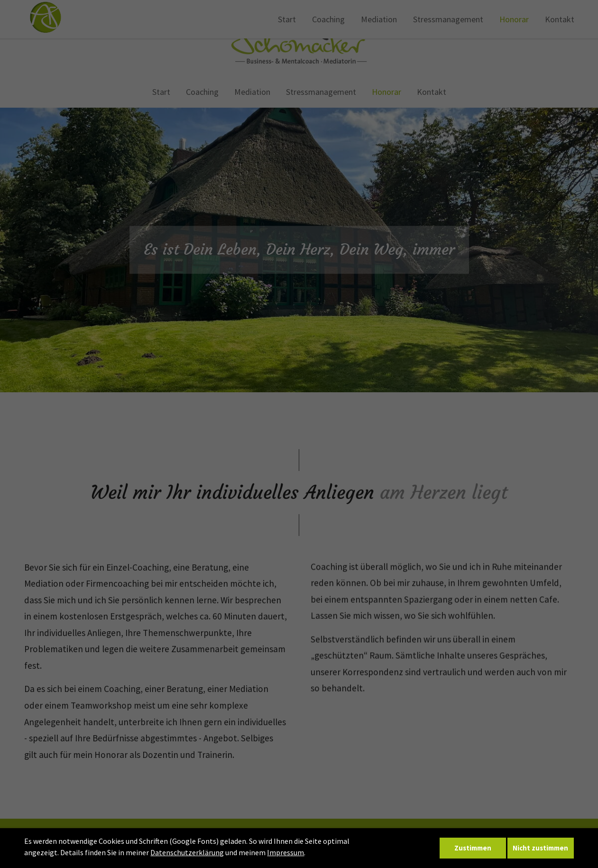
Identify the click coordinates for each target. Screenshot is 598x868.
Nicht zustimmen (540, 848)
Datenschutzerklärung (187, 853)
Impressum (285, 853)
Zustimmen (473, 848)
